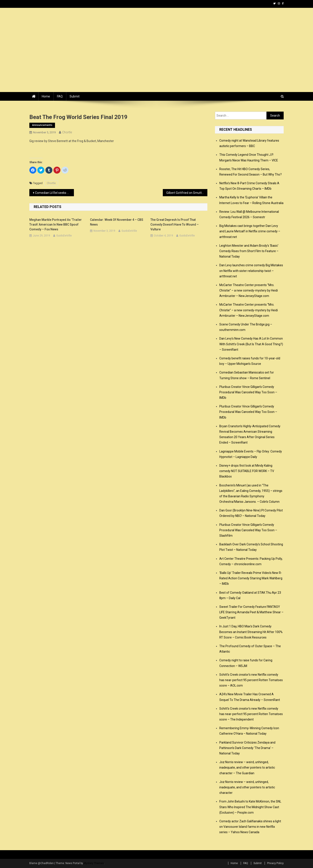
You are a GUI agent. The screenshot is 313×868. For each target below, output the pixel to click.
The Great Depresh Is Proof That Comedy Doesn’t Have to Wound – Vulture (175, 225)
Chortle (67, 132)
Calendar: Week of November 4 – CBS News (117, 222)
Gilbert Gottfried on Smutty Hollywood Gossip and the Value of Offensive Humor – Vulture (187, 193)
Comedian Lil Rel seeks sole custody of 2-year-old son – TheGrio (54, 193)
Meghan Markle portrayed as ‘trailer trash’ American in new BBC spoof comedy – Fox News (56, 225)
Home (46, 96)
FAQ (60, 96)
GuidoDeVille (64, 236)
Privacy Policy (275, 863)
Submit (75, 96)
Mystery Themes (94, 863)
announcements (42, 125)
